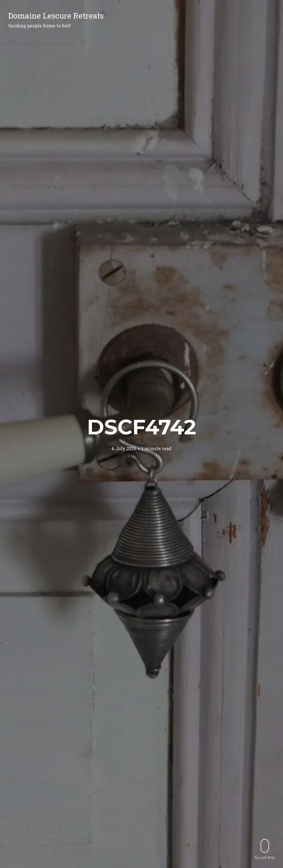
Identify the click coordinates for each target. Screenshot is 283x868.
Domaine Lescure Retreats (56, 16)
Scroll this (265, 849)
